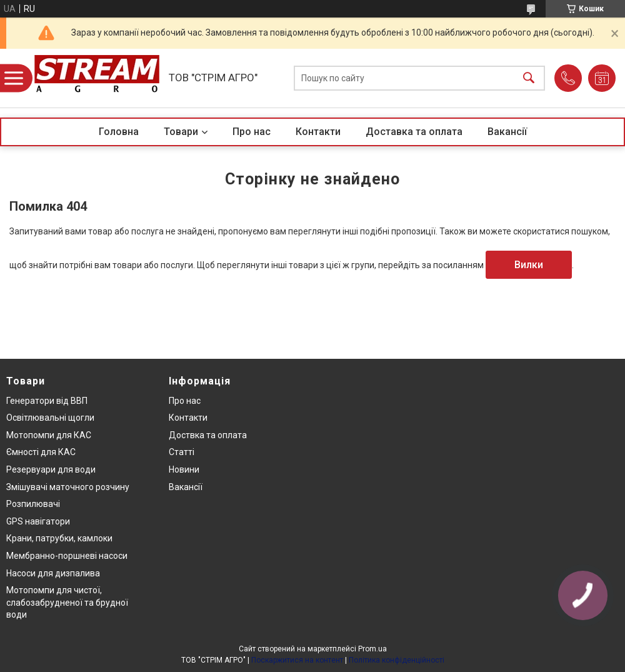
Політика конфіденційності (397, 660)
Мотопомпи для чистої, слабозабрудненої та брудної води (67, 602)
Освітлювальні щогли (50, 418)
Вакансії (507, 132)
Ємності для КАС (41, 452)
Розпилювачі (33, 504)
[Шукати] (529, 78)
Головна (119, 132)
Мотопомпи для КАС (49, 435)
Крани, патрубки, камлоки (59, 538)
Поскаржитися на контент (297, 660)
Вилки (529, 265)
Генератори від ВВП (47, 401)
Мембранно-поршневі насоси (67, 556)
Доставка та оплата (414, 132)
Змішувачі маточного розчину (68, 487)
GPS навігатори (38, 521)
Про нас (252, 132)
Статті (182, 452)
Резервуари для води (51, 469)
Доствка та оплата (208, 435)
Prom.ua (372, 649)
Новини (184, 469)
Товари (181, 132)
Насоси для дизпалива (53, 573)
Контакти (318, 132)
